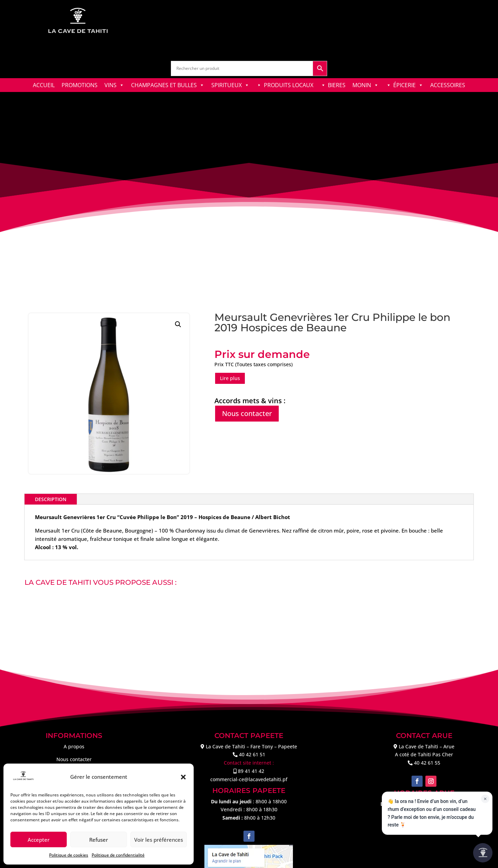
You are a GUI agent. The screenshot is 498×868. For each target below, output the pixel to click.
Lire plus (230, 378)
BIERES (337, 85)
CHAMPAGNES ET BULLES (168, 85)
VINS (114, 85)
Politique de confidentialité (118, 855)
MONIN (366, 85)
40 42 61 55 (427, 763)
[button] (183, 777)
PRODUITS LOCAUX (289, 85)
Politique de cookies (69, 855)
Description (51, 499)
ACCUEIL (44, 85)
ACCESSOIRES (448, 85)
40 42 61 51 (252, 754)
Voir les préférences (159, 840)
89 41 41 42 (251, 771)
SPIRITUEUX (230, 85)
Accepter (39, 840)
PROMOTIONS (80, 85)
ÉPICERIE (408, 85)
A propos (74, 746)
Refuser (99, 840)
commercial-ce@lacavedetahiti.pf (249, 779)
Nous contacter (247, 413)
